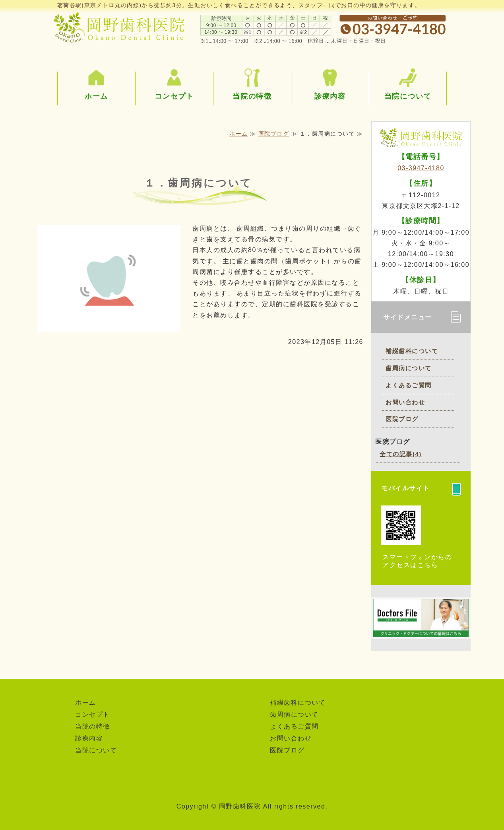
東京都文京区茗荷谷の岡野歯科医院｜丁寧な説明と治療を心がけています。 (119, 26)
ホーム (96, 96)
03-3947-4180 (421, 168)
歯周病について (409, 368)
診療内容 (330, 96)
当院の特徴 (252, 96)
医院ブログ (274, 134)
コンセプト (174, 96)
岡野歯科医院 (240, 806)
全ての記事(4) (400, 454)
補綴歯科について (412, 351)
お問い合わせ (405, 402)
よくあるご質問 (409, 385)
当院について (408, 96)
